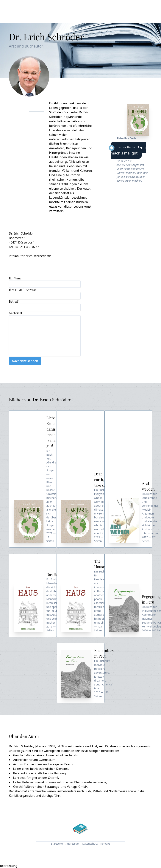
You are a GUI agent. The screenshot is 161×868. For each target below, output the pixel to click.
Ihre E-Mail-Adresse (23, 290)
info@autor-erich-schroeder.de (30, 256)
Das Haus (54, 574)
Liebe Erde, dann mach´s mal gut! (128, 150)
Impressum (72, 844)
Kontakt (105, 844)
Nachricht (16, 313)
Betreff (14, 301)
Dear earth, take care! (102, 479)
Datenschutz (90, 844)
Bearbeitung (9, 866)
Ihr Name (15, 278)
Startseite (57, 844)
